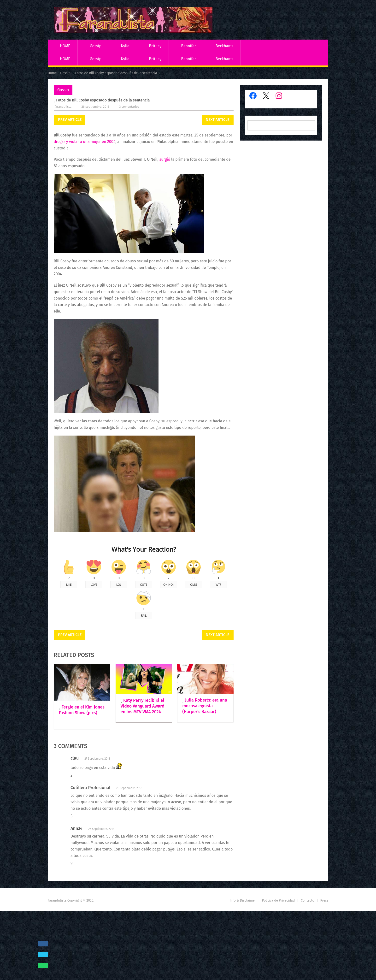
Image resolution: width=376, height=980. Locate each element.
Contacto (307, 900)
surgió (165, 159)
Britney (155, 46)
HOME (65, 46)
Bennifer (188, 46)
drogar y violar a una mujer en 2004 (85, 142)
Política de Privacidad (278, 900)
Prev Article (70, 120)
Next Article (217, 120)
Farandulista (63, 107)
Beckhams (224, 46)
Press (324, 900)
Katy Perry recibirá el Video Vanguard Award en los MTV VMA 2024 (143, 706)
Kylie (125, 46)
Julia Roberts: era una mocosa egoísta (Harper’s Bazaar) (205, 706)
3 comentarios (129, 107)
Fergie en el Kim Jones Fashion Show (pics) (82, 710)
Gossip (95, 46)
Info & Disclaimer (243, 900)
